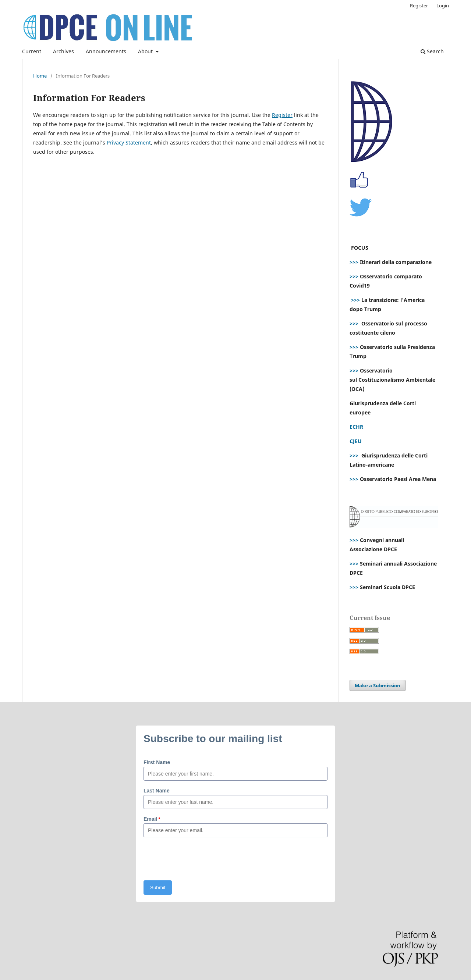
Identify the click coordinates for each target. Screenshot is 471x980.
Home (40, 76)
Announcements (106, 51)
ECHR (356, 427)
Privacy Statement (129, 142)
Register (419, 6)
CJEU (356, 441)
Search (432, 51)
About (146, 51)
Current (32, 51)
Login (443, 6)
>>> (354, 262)
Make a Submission (378, 685)
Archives (63, 51)
